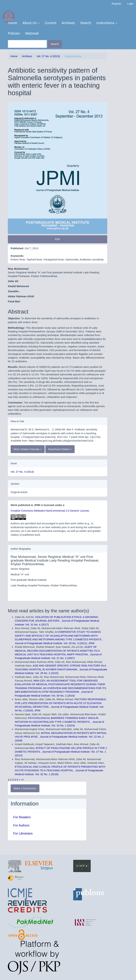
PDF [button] (58, 239)
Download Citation (60, 449)
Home (12, 23)
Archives (68, 23)
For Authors (21, 825)
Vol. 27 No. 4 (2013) (48, 56)
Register (116, 4)
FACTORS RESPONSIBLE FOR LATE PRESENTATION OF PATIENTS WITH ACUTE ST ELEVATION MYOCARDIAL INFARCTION (60, 703)
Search (86, 23)
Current (50, 23)
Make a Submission (25, 788)
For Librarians (23, 833)
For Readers (22, 817)
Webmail (32, 33)
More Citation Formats (28, 449)
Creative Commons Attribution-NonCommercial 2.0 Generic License (50, 511)
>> (23, 780)
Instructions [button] (107, 23)
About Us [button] (31, 23)
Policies (14, 33)
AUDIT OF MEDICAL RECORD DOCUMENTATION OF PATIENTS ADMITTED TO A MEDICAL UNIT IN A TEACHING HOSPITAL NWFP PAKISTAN (57, 651)
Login (130, 4)
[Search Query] (27, 44)
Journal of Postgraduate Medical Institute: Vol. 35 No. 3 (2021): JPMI (55, 643)
